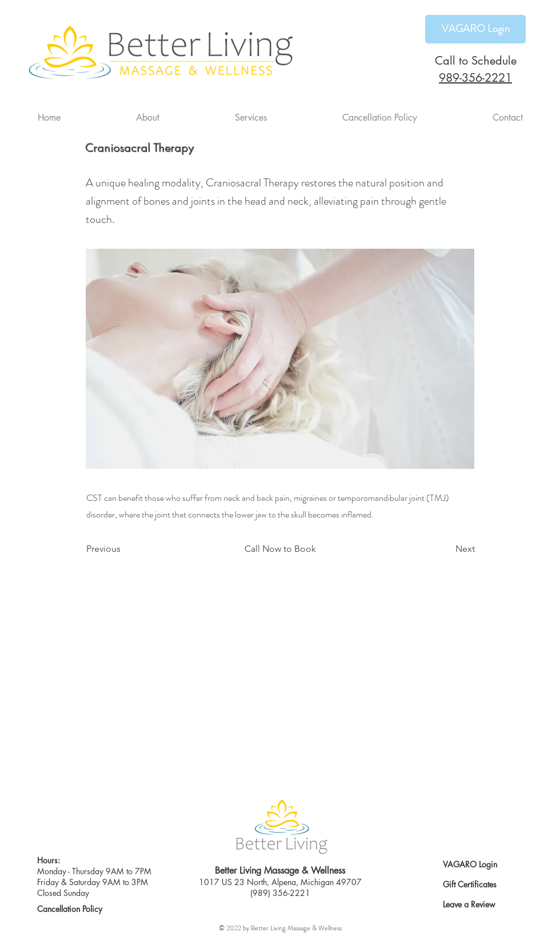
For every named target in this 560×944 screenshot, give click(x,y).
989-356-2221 (475, 78)
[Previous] (124, 549)
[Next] (446, 549)
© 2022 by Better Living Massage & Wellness (280, 928)
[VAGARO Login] (475, 29)
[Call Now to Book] (280, 549)
